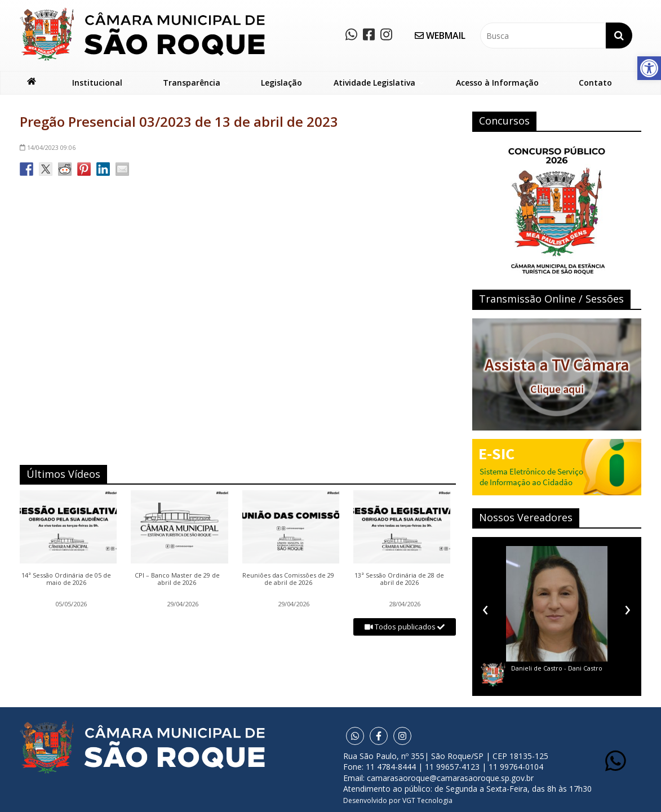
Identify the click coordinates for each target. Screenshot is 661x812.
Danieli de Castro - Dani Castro (557, 668)
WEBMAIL (440, 36)
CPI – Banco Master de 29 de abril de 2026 (177, 579)
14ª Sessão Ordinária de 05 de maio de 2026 (66, 579)
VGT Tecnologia (427, 800)
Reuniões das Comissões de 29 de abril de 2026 (288, 579)
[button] (649, 68)
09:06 (48, 147)
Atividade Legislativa (374, 83)
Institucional (97, 83)
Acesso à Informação (497, 83)
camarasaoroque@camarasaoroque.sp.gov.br (450, 778)
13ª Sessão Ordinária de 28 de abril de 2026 (399, 579)
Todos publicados (405, 627)
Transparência (192, 83)
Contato (595, 83)
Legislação (281, 83)
